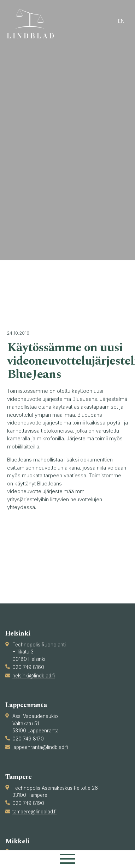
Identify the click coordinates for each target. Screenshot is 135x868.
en (121, 21)
